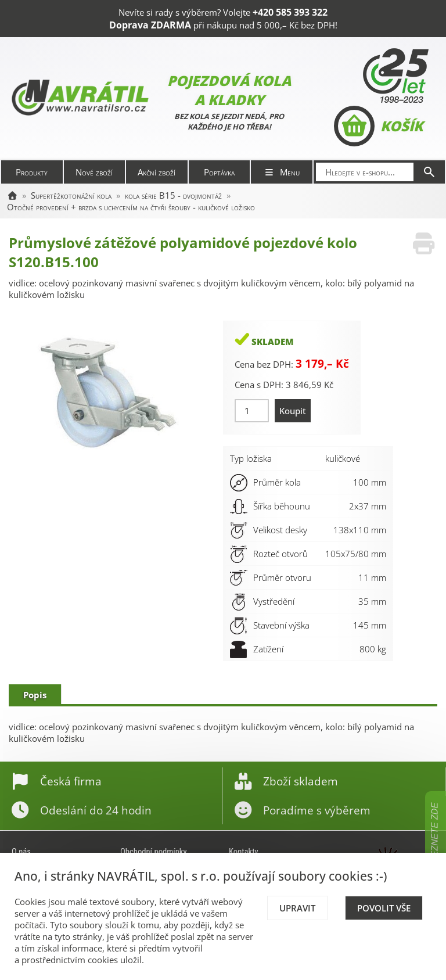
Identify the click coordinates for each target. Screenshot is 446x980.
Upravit (297, 908)
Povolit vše (384, 908)
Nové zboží (94, 172)
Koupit (293, 411)
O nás (21, 852)
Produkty (32, 172)
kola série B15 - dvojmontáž (173, 195)
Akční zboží (157, 172)
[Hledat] (429, 172)
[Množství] (252, 411)
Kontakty (244, 852)
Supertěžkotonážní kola (71, 195)
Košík (378, 126)
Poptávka (219, 172)
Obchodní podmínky (154, 852)
